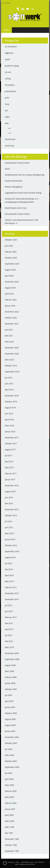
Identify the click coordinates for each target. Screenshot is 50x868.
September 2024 (12, 264)
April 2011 (9, 629)
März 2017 (9, 467)
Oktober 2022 (11, 318)
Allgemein (9, 53)
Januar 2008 (10, 683)
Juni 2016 (9, 497)
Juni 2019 (9, 384)
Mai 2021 (9, 336)
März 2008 (9, 671)
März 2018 (9, 426)
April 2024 (9, 276)
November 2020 (12, 354)
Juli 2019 (9, 378)
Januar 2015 (10, 539)
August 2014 (10, 557)
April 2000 (9, 815)
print (7, 98)
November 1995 (12, 851)
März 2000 (9, 821)
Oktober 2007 (11, 689)
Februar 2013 (11, 617)
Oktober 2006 (11, 713)
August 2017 (10, 450)
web (7, 123)
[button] (5, 863)
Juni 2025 (9, 246)
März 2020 (9, 360)
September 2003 (12, 767)
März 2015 (9, 533)
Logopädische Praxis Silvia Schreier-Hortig (23, 193)
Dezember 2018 (12, 396)
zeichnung (9, 146)
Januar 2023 (10, 306)
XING (18, 9)
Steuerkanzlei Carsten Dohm (17, 163)
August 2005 (10, 725)
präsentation (11, 91)
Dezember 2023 (12, 282)
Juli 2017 (9, 456)
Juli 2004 (9, 749)
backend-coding (12, 66)
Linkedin (23, 9)
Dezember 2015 (12, 509)
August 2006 (10, 719)
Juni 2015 (9, 527)
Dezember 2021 (12, 324)
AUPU (7, 169)
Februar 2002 (11, 803)
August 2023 (10, 288)
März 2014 (9, 581)
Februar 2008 (11, 677)
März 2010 (9, 647)
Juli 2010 (9, 635)
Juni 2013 (9, 611)
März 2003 (9, 785)
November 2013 (12, 599)
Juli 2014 (9, 563)
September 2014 (12, 551)
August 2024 (10, 270)
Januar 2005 (10, 731)
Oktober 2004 (11, 743)
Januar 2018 (10, 432)
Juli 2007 (9, 695)
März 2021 (9, 342)
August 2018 (10, 408)
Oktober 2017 (11, 444)
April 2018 (9, 420)
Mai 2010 (9, 641)
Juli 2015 (9, 521)
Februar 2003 (11, 791)
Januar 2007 (10, 707)
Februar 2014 (11, 587)
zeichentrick (10, 139)
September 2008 (12, 659)
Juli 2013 (9, 605)
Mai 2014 (9, 569)
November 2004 (12, 737)
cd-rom (8, 72)
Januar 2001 (10, 809)
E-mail (28, 9)
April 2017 (9, 461)
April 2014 (9, 575)
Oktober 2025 (11, 240)
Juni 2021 (9, 330)
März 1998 (9, 827)
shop (7, 104)
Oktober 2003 (11, 761)
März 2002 (9, 797)
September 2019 (12, 372)
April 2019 (9, 390)
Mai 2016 (9, 503)
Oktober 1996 (11, 845)
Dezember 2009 (12, 653)
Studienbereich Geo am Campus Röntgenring (25, 175)
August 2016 (10, 491)
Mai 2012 (9, 623)
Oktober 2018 (11, 402)
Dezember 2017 (12, 438)
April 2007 (9, 701)
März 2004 (9, 755)
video (7, 117)
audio (7, 59)
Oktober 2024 (11, 258)
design (9, 128)
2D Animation (11, 47)
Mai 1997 (9, 833)
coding (8, 79)
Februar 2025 (11, 252)
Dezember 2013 (12, 593)
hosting (9, 133)
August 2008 (10, 665)
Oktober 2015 (11, 515)
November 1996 (12, 839)
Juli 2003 (9, 773)
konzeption (10, 85)
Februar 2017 (11, 473)
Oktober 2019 (11, 366)
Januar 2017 (10, 479)
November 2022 (12, 312)
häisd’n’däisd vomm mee (16, 208)
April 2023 (9, 294)
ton (6, 110)
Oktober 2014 (11, 545)
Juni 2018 (9, 414)
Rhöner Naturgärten (14, 187)
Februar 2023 (11, 300)
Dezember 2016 (12, 485)
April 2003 (9, 779)
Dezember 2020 (12, 348)
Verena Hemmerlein (14, 181)
